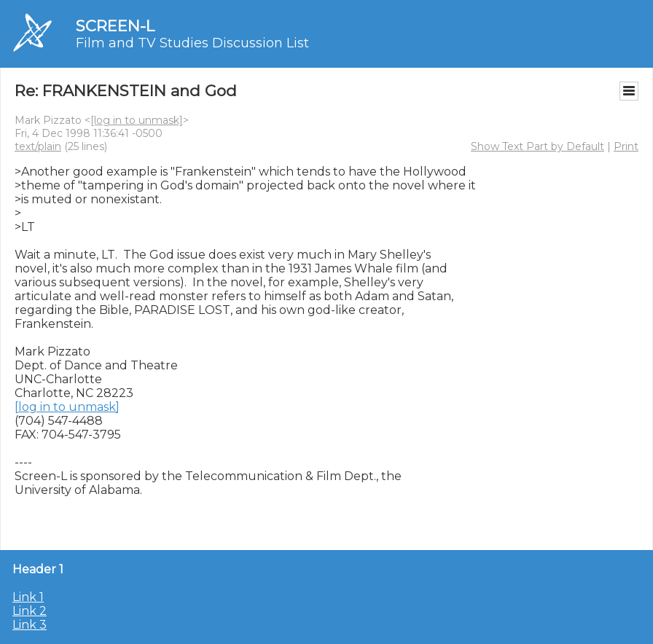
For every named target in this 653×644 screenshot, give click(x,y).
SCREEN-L (115, 26)
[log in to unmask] (137, 120)
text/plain (38, 146)
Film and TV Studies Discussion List (192, 43)
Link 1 (28, 597)
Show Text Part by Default (537, 146)
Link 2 (30, 611)
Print (626, 146)
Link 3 (30, 625)
